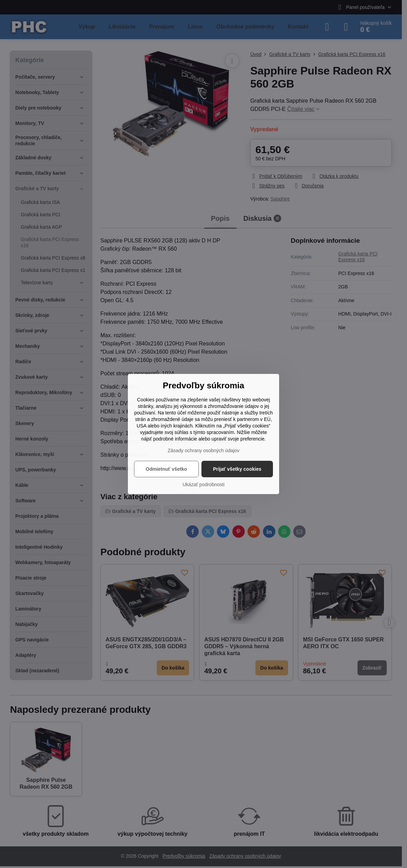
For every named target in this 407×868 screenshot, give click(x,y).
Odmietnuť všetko (166, 469)
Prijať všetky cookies (237, 469)
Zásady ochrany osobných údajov (204, 450)
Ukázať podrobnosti (203, 484)
